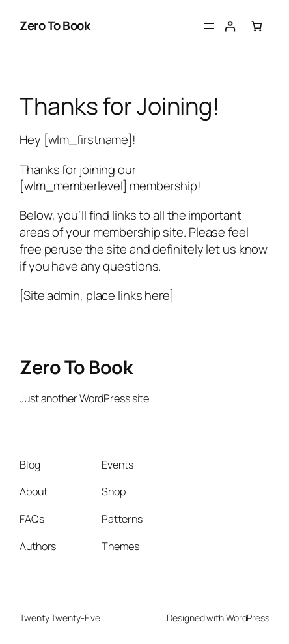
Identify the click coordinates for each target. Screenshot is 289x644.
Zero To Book (55, 25)
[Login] (230, 26)
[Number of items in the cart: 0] (256, 26)
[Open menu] (209, 26)
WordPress (248, 618)
